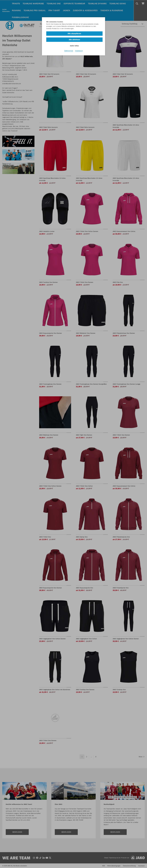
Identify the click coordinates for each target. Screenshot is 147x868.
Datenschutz (69, 51)
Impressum (79, 51)
